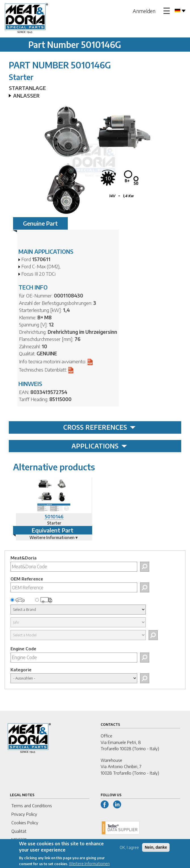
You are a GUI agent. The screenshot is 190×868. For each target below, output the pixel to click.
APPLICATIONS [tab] (99, 446)
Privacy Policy (24, 814)
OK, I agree (129, 850)
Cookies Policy (25, 823)
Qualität (19, 831)
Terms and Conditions (32, 806)
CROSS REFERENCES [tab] (99, 427)
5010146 (54, 517)
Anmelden (144, 11)
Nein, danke (156, 850)
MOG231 (19, 840)
